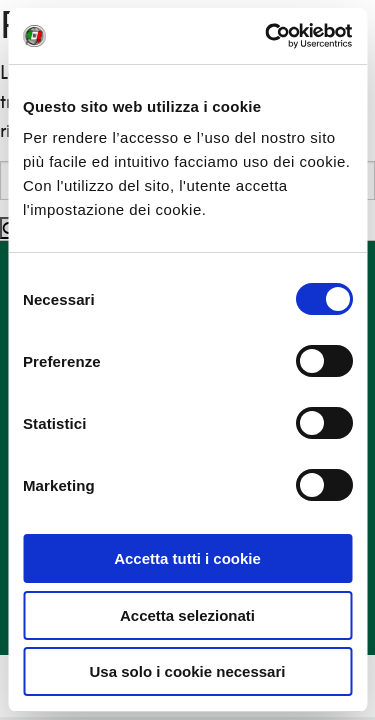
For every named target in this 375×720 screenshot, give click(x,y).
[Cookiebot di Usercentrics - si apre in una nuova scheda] (267, 36)
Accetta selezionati (187, 615)
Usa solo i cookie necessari (188, 671)
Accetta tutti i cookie (187, 558)
